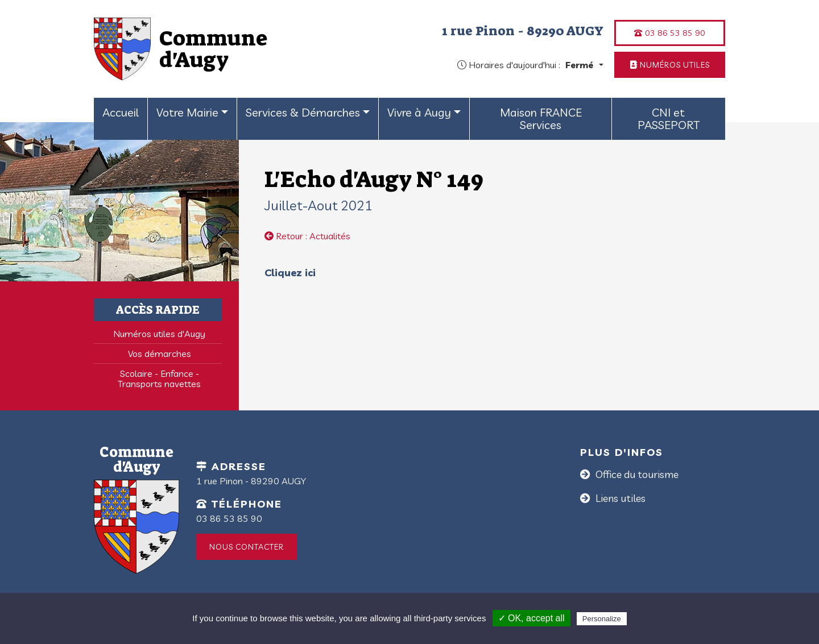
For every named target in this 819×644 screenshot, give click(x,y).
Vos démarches (160, 354)
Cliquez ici (291, 273)
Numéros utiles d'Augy (159, 334)
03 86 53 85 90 (670, 33)
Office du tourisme (636, 474)
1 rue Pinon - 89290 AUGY (523, 31)
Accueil (121, 112)
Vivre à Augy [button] (419, 112)
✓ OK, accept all (531, 618)
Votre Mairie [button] (187, 112)
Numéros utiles (670, 65)
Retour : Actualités (307, 236)
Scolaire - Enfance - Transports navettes (159, 379)
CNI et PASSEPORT (669, 119)
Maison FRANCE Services (541, 119)
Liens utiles (619, 498)
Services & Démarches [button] (303, 112)
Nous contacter (247, 547)
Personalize (602, 619)
